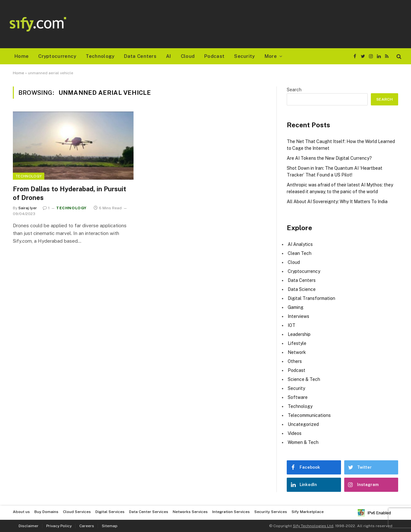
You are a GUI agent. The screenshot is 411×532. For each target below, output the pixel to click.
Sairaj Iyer (28, 208)
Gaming (296, 307)
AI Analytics (300, 244)
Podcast (214, 56)
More (271, 56)
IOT (292, 325)
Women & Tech (303, 442)
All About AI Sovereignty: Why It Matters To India (337, 202)
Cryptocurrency (57, 56)
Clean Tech (300, 253)
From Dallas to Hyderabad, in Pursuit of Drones (70, 193)
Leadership (299, 334)
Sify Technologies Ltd (313, 526)
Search (294, 90)
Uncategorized (303, 424)
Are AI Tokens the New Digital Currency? (329, 158)
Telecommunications (309, 415)
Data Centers (140, 56)
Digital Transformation (311, 298)
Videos (295, 433)
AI (169, 56)
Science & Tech (304, 379)
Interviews (298, 316)
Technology (100, 56)
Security (244, 56)
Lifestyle (297, 343)
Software (298, 397)
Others (295, 361)
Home (22, 56)
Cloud (188, 56)
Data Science (302, 289)
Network (297, 352)
